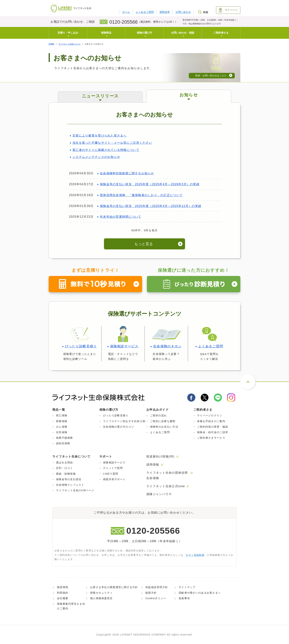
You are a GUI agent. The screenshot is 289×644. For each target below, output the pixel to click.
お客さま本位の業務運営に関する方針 (114, 587)
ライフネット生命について (69, 44)
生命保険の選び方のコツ (119, 427)
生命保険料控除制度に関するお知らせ (127, 173)
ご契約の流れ (159, 415)
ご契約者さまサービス (211, 438)
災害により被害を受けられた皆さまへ (100, 135)
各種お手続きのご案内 (211, 421)
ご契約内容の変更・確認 (213, 427)
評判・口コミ (65, 468)
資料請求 (165, 12)
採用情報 (153, 465)
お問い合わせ (183, 12)
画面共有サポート (114, 479)
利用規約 (63, 593)
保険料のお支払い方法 (164, 427)
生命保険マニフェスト (70, 485)
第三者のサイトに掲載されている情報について (106, 150)
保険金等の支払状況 (69, 479)
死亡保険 (62, 415)
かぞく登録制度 (195, 555)
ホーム (126, 12)
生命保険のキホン (167, 346)
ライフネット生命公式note (166, 486)
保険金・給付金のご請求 (213, 432)
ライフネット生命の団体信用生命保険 (167, 475)
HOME (51, 44)
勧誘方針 (151, 593)
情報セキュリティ (101, 593)
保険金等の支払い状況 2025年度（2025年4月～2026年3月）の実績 (150, 184)
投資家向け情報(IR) (160, 456)
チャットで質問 (113, 468)
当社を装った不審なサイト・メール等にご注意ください (112, 143)
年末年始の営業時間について (121, 217)
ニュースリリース (100, 96)
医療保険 (62, 421)
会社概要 (63, 598)
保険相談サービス (124, 346)
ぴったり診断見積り (81, 346)
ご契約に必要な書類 (163, 421)
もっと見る (144, 244)
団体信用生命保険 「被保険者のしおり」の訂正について (141, 195)
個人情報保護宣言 (101, 598)
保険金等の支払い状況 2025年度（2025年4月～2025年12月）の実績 (151, 206)
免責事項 (184, 598)
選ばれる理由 (65, 462)
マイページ (228, 10)
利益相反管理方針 (157, 587)
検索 (203, 12)
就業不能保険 (65, 438)
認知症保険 (63, 443)
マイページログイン (210, 415)
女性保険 (62, 432)
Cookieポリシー (156, 598)
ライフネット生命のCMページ (75, 490)
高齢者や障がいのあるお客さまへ (200, 593)
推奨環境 (63, 587)
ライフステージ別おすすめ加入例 (124, 421)
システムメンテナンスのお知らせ (96, 157)
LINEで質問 (111, 474)
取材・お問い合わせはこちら (211, 76)
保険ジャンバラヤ (159, 494)
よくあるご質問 (145, 12)
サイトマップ (187, 587)
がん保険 (62, 427)
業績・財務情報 (66, 474)
